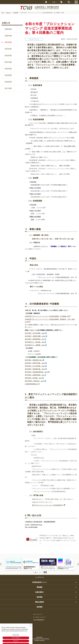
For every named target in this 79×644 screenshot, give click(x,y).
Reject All (16, 641)
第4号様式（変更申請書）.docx (35, 363)
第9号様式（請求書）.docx (33, 378)
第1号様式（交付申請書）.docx (35, 333)
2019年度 (8, 75)
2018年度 (8, 82)
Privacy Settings (16, 638)
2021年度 (8, 62)
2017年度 (8, 88)
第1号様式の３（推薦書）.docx (35, 345)
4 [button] (40, 572)
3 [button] (38, 572)
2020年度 (8, 69)
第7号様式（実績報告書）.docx (35, 369)
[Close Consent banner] (31, 625)
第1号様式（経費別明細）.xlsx (35, 339)
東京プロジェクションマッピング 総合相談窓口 (47, 505)
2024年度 (8, 42)
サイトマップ (38, 614)
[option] (14, 564)
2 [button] (36, 572)
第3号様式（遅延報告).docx (34, 360)
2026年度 (8, 29)
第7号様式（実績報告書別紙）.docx (36, 372)
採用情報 (39, 607)
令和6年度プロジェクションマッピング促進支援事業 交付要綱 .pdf (47, 316)
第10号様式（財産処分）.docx (35, 381)
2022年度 (8, 56)
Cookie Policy (16, 635)
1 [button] (33, 572)
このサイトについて (40, 617)
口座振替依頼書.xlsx (31, 384)
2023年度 (8, 49)
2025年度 (8, 36)
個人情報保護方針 (39, 620)
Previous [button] (1, 564)
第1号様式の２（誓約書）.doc (35, 342)
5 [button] (42, 572)
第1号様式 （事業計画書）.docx (35, 336)
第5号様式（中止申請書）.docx (35, 366)
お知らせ (6, 23)
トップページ (39, 577)
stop (45, 572)
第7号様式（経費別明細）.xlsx (35, 375)
